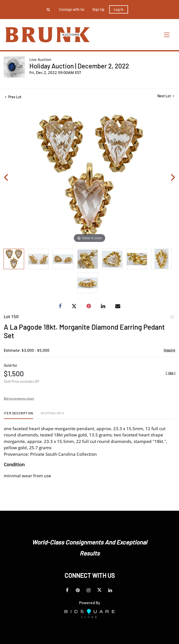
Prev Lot (13, 97)
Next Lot (166, 96)
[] (171, 373)
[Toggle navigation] (167, 35)
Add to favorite (172, 317)
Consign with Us (72, 9)
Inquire (169, 350)
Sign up (98, 9)
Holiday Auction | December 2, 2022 (79, 66)
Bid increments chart (19, 398)
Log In (119, 9)
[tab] (18, 415)
